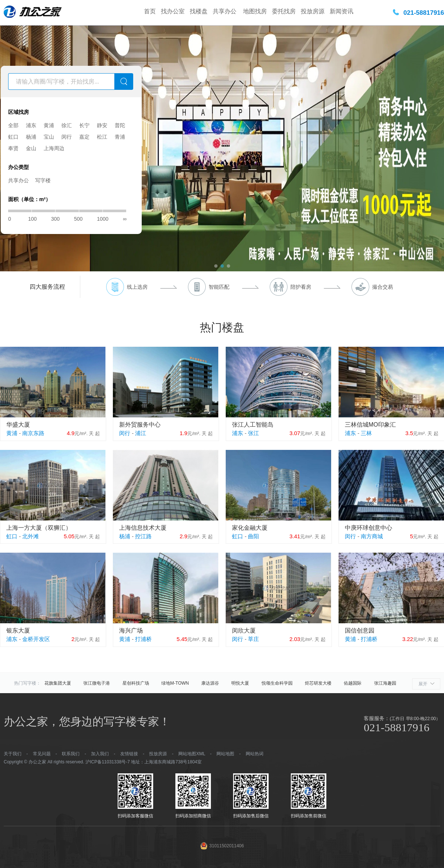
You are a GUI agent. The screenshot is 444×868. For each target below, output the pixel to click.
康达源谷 (210, 683)
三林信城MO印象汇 (370, 425)
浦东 (31, 125)
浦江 (141, 433)
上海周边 (54, 148)
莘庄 (253, 639)
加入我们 (100, 754)
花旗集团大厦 (58, 683)
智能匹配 (219, 287)
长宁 (84, 125)
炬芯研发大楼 (318, 683)
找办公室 (173, 11)
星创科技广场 (136, 683)
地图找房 (255, 11)
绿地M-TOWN (175, 683)
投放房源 (313, 11)
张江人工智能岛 (253, 425)
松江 (102, 137)
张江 (253, 433)
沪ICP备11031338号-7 (108, 762)
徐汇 (67, 125)
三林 (366, 433)
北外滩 (31, 536)
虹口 (13, 137)
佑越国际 (353, 683)
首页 (150, 11)
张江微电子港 (97, 683)
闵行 (67, 137)
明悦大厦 (240, 683)
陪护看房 (301, 287)
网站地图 (225, 754)
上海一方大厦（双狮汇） (39, 528)
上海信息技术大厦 (143, 528)
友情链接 (129, 754)
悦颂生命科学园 (277, 683)
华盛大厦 (18, 425)
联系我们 (71, 754)
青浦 (120, 137)
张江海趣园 (385, 683)
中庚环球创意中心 (369, 528)
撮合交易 (383, 287)
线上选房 (137, 287)
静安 (102, 125)
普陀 (120, 125)
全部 (13, 125)
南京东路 (33, 433)
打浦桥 (143, 639)
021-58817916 (424, 13)
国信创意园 (360, 630)
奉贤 (13, 148)
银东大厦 (18, 630)
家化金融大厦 (250, 528)
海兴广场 (131, 630)
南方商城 (372, 536)
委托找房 (284, 11)
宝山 (49, 137)
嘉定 (84, 137)
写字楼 (43, 180)
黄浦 (49, 125)
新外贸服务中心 (140, 425)
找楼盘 (199, 11)
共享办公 (225, 11)
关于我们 (13, 754)
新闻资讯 (342, 11)
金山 (31, 148)
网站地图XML (192, 754)
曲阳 (253, 536)
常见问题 (42, 754)
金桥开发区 (36, 639)
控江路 (143, 536)
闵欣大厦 (244, 630)
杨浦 (31, 137)
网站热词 (255, 754)
